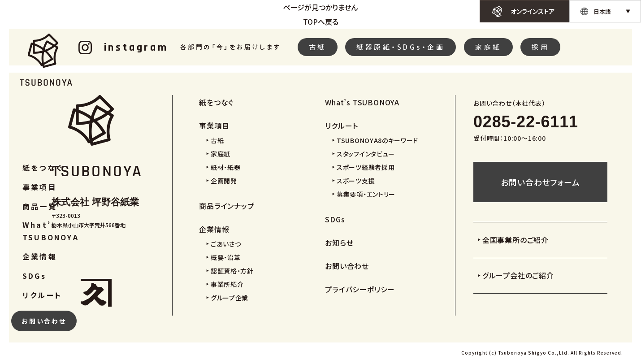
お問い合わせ (44, 321)
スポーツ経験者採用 (366, 167)
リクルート (42, 295)
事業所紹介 (227, 284)
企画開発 (224, 181)
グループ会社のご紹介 (518, 275)
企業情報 (40, 256)
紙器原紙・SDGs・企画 (401, 47)
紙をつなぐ (43, 168)
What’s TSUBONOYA (51, 231)
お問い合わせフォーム (540, 182)
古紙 (318, 47)
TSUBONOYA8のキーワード (377, 140)
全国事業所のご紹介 (515, 240)
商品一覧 (40, 206)
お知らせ (339, 243)
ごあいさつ (226, 244)
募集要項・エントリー (366, 194)
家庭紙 (488, 47)
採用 (540, 47)
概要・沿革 (226, 257)
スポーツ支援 (356, 181)
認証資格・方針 (232, 271)
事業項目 (40, 187)
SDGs (34, 276)
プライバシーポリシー (360, 289)
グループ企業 (230, 298)
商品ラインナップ (227, 206)
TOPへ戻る (321, 22)
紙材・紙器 (226, 167)
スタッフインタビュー (366, 154)
